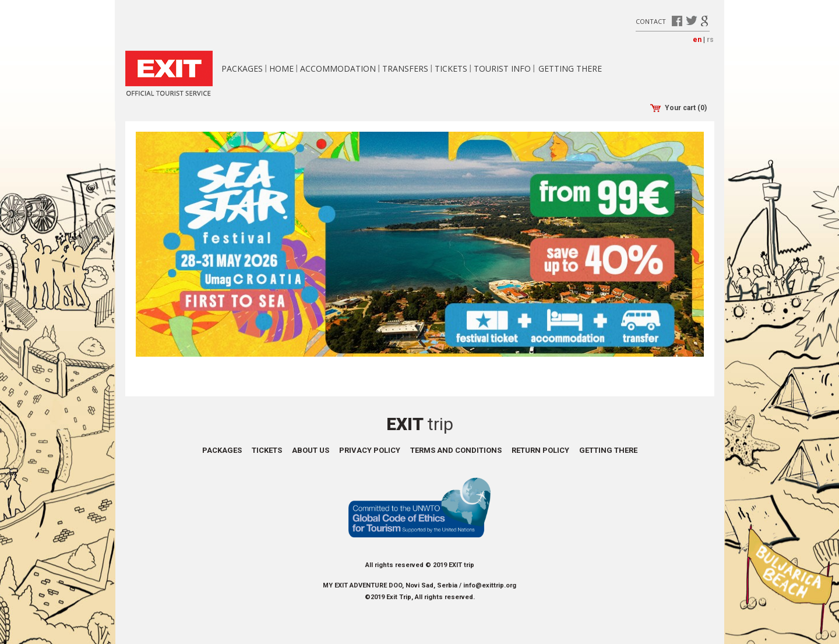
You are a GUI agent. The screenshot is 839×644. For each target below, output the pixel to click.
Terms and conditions (456, 450)
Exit (420, 424)
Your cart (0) (678, 108)
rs (710, 40)
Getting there (570, 68)
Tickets (451, 68)
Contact (651, 21)
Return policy (540, 450)
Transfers (405, 68)
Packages (242, 68)
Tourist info (502, 68)
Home (281, 68)
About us (311, 450)
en (697, 40)
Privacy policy (370, 450)
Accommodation (338, 68)
